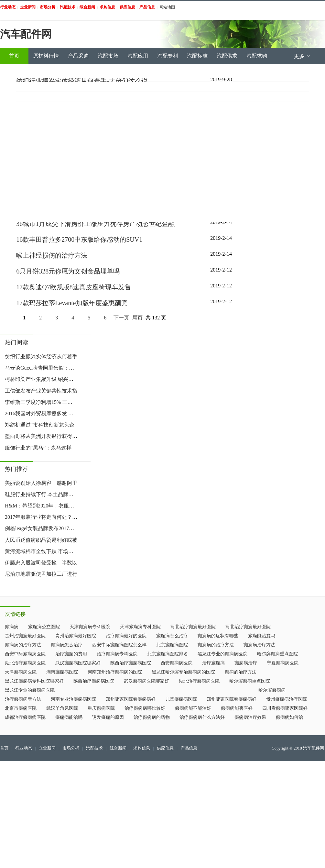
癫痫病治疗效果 (250, 717)
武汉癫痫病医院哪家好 (78, 663)
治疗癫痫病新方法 (23, 699)
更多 (302, 56)
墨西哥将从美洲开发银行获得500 (42, 436)
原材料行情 (46, 56)
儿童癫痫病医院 (181, 699)
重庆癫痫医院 (101, 708)
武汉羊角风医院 (62, 708)
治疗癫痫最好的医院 (126, 636)
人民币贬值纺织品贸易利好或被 (41, 540)
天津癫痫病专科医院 (90, 627)
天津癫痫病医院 (21, 672)
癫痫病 (12, 627)
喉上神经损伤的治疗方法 (52, 255)
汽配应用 (138, 56)
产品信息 (189, 748)
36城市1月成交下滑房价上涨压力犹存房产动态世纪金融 (95, 224)
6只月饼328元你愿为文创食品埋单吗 (68, 271)
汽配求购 (257, 56)
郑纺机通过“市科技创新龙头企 (40, 425)
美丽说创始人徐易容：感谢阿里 (41, 483)
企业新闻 (47, 748)
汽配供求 (227, 56)
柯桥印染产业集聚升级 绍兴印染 (42, 379)
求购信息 (142, 748)
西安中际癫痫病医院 (25, 654)
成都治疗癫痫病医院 (25, 717)
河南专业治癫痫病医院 (73, 699)
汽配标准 (197, 56)
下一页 (121, 318)
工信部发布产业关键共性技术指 (41, 391)
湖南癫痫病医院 (62, 672)
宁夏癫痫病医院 (283, 663)
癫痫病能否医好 (237, 708)
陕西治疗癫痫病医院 (131, 663)
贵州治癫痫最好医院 (25, 636)
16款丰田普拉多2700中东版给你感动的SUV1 (79, 239)
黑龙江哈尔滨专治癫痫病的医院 (183, 672)
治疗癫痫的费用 (71, 654)
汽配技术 (94, 748)
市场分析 (71, 748)
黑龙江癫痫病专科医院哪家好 (34, 681)
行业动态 (24, 748)
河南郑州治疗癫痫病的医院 (115, 672)
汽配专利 (168, 56)
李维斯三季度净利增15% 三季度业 (44, 402)
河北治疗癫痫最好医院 (193, 627)
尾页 (137, 318)
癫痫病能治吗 (69, 717)
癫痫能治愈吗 (262, 636)
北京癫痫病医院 (172, 645)
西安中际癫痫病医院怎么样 (119, 645)
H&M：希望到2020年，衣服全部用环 (47, 506)
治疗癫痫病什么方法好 (202, 717)
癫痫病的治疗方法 (23, 645)
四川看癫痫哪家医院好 (285, 708)
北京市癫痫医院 (21, 708)
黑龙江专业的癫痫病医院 (222, 654)
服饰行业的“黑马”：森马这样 (38, 448)
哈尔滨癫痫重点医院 (277, 654)
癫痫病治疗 (246, 663)
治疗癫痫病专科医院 (117, 654)
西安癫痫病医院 (177, 663)
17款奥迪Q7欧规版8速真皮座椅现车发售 (73, 287)
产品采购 (78, 56)
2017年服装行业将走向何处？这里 (44, 517)
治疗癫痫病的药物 (152, 717)
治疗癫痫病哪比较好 (145, 708)
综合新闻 (118, 748)
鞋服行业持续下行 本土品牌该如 (42, 494)
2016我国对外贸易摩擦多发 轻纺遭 (44, 413)
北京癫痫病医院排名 (168, 654)
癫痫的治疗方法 (241, 672)
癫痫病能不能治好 (193, 708)
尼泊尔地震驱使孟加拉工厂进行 (41, 574)
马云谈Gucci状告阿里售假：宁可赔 (45, 368)
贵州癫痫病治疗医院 (287, 699)
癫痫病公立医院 (44, 627)
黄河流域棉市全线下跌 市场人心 (42, 551)
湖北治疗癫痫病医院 (25, 663)
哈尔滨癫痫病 (272, 690)
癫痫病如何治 (289, 717)
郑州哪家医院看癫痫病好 (131, 699)
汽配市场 (108, 56)
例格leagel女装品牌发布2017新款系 (45, 528)
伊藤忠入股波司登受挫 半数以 (41, 563)
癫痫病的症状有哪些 (218, 636)
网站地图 (167, 7)
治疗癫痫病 (213, 663)
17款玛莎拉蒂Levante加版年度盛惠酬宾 (72, 303)
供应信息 (165, 748)
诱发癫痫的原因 (108, 717)
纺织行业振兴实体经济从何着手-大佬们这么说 (82, 81)
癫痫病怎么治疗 (172, 636)
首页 (14, 56)
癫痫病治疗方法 (259, 645)
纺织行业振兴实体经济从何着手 (41, 356)
